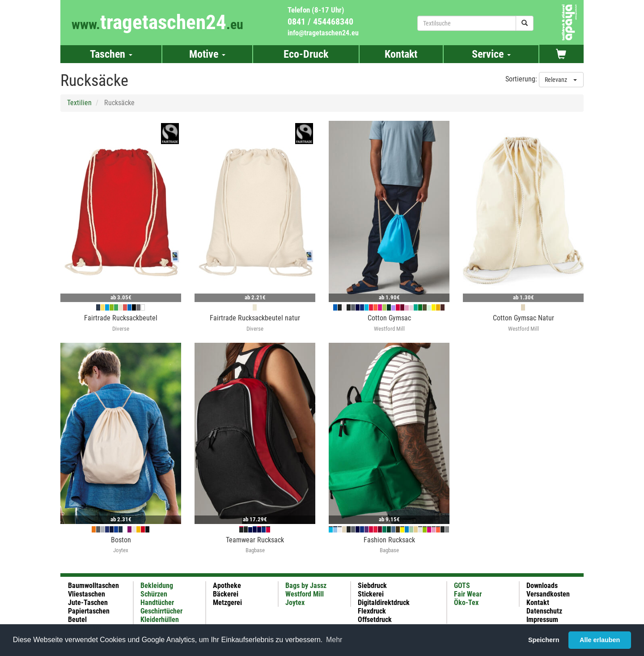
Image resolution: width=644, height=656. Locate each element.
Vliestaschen (87, 594)
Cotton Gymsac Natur (523, 318)
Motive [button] (207, 54)
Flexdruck (372, 611)
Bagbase (255, 550)
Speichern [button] (544, 640)
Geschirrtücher (161, 611)
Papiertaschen (89, 611)
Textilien (79, 103)
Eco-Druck (306, 54)
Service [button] (491, 54)
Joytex (121, 550)
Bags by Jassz (306, 586)
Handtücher (157, 603)
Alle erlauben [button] (600, 640)
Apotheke (227, 586)
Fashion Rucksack (389, 540)
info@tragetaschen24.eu (323, 33)
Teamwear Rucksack (255, 540)
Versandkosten (548, 594)
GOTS (462, 586)
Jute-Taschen (88, 603)
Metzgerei (227, 603)
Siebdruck (372, 586)
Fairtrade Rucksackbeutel (121, 318)
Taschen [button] (111, 54)
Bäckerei (226, 594)
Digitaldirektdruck (384, 603)
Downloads (542, 586)
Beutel (77, 620)
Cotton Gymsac (389, 318)
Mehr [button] (334, 640)
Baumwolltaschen (93, 586)
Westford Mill (389, 329)
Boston (121, 540)
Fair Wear (468, 594)
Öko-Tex (466, 603)
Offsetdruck (375, 620)
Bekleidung (157, 586)
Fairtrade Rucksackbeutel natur (255, 318)
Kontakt (401, 54)
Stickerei (371, 594)
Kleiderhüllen (160, 620)
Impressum (542, 620)
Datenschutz (544, 611)
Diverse (121, 329)
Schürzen (154, 594)
